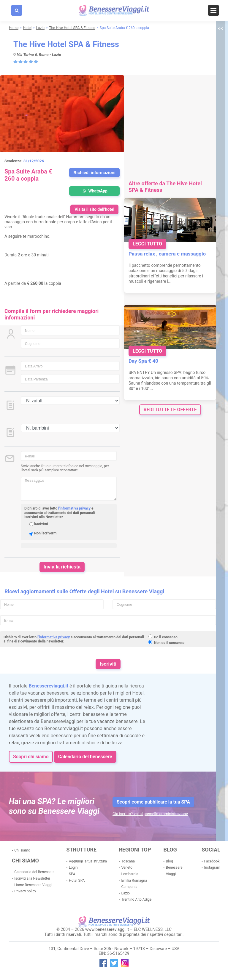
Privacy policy (25, 891)
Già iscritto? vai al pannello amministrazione (150, 814)
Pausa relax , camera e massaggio (167, 254)
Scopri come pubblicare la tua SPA (153, 802)
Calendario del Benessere (34, 872)
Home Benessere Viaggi (33, 885)
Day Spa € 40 (143, 361)
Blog (170, 861)
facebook (103, 963)
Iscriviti (108, 664)
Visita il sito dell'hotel (94, 209)
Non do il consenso (169, 643)
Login (73, 867)
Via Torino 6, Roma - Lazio (39, 55)
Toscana (128, 861)
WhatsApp (94, 191)
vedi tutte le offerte (170, 410)
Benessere (174, 867)
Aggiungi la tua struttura (88, 861)
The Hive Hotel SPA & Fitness (66, 44)
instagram (125, 963)
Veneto (127, 867)
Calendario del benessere (85, 757)
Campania (129, 887)
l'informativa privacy (74, 508)
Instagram (212, 867)
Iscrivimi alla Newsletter (44, 517)
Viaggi (171, 874)
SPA (72, 874)
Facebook (212, 861)
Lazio (125, 893)
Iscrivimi (41, 524)
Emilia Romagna (134, 881)
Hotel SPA (77, 881)
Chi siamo (22, 850)
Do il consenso (166, 637)
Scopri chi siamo (31, 757)
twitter (114, 963)
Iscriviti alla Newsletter (32, 878)
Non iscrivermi (46, 533)
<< (221, 28)
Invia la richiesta (62, 567)
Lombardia (130, 874)
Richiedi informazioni (94, 173)
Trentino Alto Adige (136, 899)
